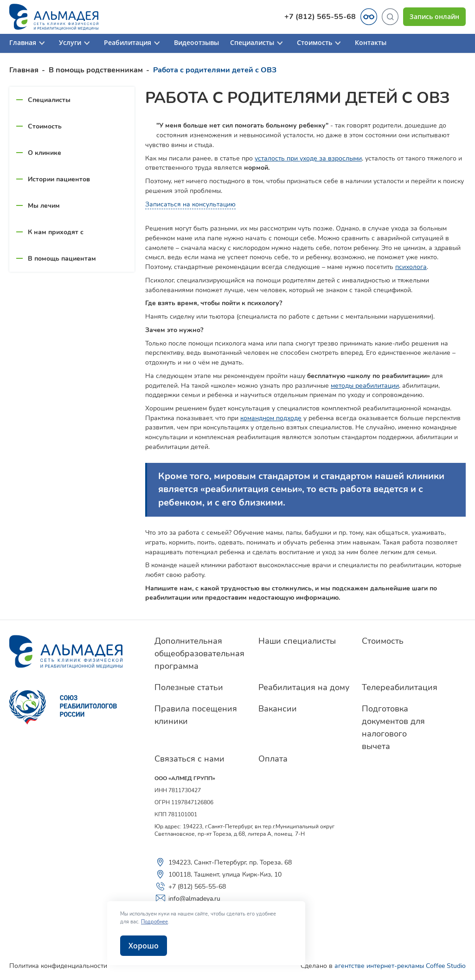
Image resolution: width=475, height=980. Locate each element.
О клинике (45, 153)
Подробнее (154, 922)
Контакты (371, 43)
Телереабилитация (400, 687)
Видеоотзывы (196, 43)
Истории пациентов (59, 179)
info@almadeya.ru (187, 898)
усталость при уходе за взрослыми (308, 158)
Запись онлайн (434, 16)
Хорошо (144, 946)
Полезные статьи (189, 687)
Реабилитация (133, 43)
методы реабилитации (365, 385)
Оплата (273, 759)
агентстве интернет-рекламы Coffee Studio (400, 966)
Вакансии (278, 709)
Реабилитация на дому (304, 687)
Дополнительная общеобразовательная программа (199, 653)
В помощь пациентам (62, 259)
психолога (411, 267)
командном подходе (271, 418)
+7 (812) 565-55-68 (320, 17)
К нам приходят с (56, 232)
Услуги (76, 43)
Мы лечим (44, 206)
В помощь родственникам (96, 70)
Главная (29, 43)
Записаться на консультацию (190, 204)
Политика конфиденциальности (58, 966)
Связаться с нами (189, 759)
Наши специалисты (297, 641)
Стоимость (320, 43)
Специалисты (258, 43)
